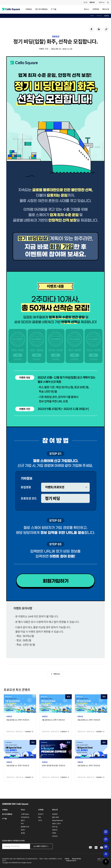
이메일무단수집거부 (71, 861)
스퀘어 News (25, 814)
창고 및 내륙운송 (41, 9)
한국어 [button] (101, 2)
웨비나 (23, 830)
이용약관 (67, 859)
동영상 (23, 833)
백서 (22, 824)
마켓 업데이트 (25, 817)
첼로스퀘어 (56, 817)
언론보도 (55, 830)
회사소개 (106, 9)
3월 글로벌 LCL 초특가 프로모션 (89, 720)
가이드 (40, 820)
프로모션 (106, 16)
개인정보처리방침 (76, 859)
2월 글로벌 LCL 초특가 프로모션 (18, 766)
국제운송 (29, 9)
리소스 (86, 9)
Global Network (57, 820)
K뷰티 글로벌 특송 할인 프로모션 (53, 766)
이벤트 (54, 833)
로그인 (85, 2)
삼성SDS (55, 814)
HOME (92, 16)
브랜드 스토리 (56, 824)
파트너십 (55, 827)
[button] (11, 9)
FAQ (39, 817)
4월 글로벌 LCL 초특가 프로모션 (53, 720)
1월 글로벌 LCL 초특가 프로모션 (89, 766)
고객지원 (96, 9)
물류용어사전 (25, 827)
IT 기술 (54, 9)
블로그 (23, 820)
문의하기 (41, 814)
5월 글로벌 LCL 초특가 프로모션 (18, 720)
